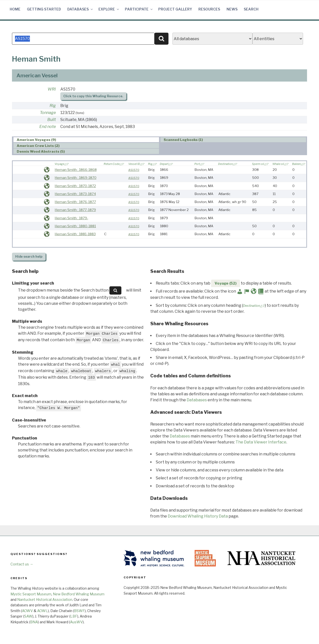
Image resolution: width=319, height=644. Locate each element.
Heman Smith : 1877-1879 (75, 210)
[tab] (86, 140)
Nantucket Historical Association (45, 599)
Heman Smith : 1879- (72, 218)
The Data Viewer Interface (261, 442)
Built (52, 120)
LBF (74, 616)
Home (15, 9)
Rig (53, 106)
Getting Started (44, 9)
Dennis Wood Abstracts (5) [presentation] (41, 151)
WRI (52, 89)
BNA (34, 622)
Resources (209, 9)
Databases (80, 9)
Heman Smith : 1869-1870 (76, 178)
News (232, 9)
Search (251, 9)
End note (48, 127)
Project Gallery (175, 9)
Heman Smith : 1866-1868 (76, 170)
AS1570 (134, 170)
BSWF (79, 611)
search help (29, 257)
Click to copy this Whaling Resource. (93, 96)
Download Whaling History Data (198, 516)
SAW (28, 616)
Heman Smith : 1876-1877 (75, 202)
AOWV (27, 611)
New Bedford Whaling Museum (79, 594)
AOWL (42, 611)
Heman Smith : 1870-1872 (75, 186)
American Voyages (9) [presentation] (36, 140)
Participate (139, 9)
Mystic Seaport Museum (31, 594)
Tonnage (48, 113)
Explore (109, 9)
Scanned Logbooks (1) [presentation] (183, 140)
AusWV (76, 622)
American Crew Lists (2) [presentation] (38, 146)
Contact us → (22, 564)
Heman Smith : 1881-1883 (75, 234)
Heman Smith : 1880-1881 (75, 226)
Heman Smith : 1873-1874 (75, 194)
